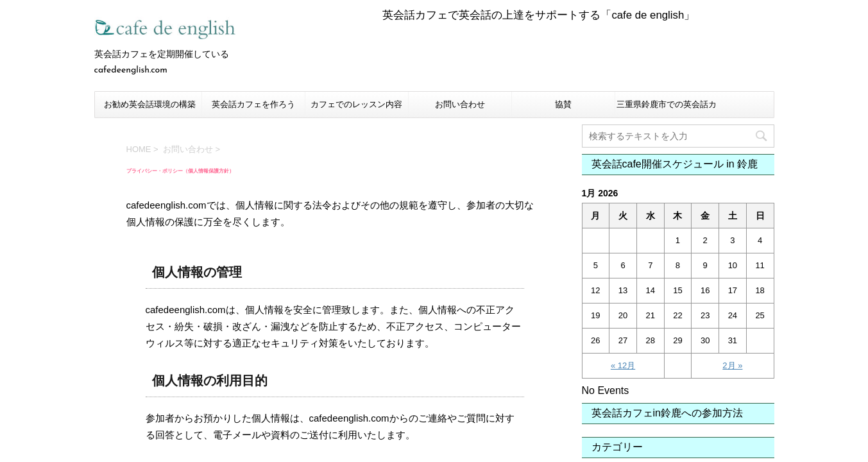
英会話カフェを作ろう (253, 104)
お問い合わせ (460, 104)
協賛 (563, 104)
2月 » (732, 365)
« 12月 (623, 365)
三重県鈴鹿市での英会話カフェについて (667, 108)
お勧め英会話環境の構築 (150, 104)
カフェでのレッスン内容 (356, 104)
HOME (139, 149)
